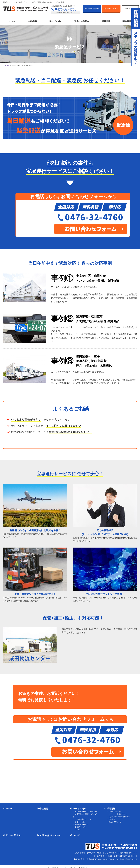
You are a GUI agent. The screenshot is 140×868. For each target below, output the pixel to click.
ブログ (76, 833)
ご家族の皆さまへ (114, 812)
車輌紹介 (78, 827)
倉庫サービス (79, 819)
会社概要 (32, 21)
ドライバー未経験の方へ (117, 814)
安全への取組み (82, 21)
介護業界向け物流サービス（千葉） (87, 814)
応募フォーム (111, 9)
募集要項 (127, 21)
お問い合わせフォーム (50, 833)
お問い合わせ (92, 9)
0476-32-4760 (64, 9)
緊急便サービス (80, 825)
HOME (12, 21)
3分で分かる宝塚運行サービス (119, 817)
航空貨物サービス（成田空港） (86, 812)
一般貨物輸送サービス (82, 817)
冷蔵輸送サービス (81, 822)
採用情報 (106, 21)
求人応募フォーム (114, 822)
